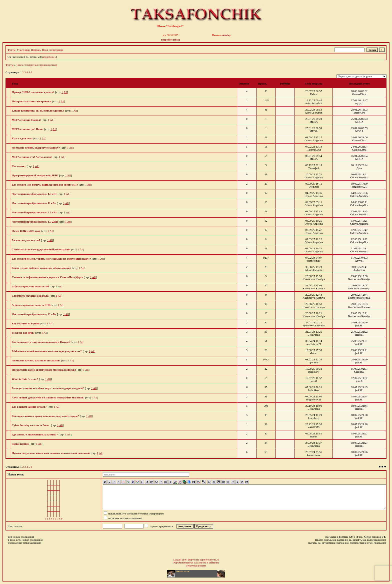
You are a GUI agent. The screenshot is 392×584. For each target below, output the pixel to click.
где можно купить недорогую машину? (36, 148)
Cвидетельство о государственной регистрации (41, 249)
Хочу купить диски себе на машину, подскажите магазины (48, 397)
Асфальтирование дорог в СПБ (31, 305)
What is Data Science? (25, 379)
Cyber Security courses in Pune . (31, 425)
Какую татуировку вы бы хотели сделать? (38, 111)
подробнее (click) (171, 40)
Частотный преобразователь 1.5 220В (35, 222)
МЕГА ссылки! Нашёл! (26, 120)
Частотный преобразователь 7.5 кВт (34, 212)
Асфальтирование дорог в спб (30, 286)
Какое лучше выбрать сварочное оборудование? (42, 268)
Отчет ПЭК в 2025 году (26, 231)
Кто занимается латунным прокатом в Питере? (41, 342)
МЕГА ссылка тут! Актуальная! (32, 157)
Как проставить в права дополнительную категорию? (45, 416)
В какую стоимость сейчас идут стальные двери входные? (48, 388)
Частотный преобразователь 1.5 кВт (34, 194)
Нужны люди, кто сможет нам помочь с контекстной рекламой (51, 453)
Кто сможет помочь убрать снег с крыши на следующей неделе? (51, 259)
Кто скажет (19, 166)
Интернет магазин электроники (31, 101)
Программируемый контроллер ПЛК (35, 175)
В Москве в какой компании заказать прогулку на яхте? (47, 351)
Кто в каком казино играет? (29, 407)
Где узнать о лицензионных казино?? (35, 434)
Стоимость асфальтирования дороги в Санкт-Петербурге (47, 277)
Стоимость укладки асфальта (30, 296)
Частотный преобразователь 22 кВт (34, 314)
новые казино (20, 444)
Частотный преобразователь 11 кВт (34, 203)
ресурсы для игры (23, 333)
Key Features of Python (26, 323)
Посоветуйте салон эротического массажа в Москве (44, 370)
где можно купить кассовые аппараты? (36, 360)
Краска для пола (22, 138)
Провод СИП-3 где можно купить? (33, 92)
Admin (226, 35)
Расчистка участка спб (26, 240)
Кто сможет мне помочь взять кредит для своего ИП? (45, 185)
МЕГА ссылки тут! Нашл (27, 129)
